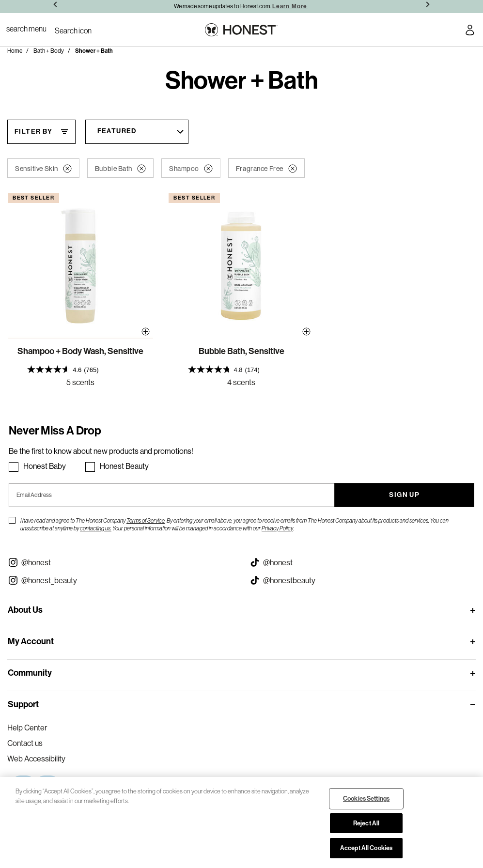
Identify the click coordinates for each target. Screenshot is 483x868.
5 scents (80, 382)
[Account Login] (470, 31)
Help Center (27, 728)
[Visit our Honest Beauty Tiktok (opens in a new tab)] (363, 580)
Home (15, 51)
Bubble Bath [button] (120, 169)
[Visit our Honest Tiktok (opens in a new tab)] (363, 562)
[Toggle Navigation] (26, 29)
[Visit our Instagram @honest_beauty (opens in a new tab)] (121, 580)
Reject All (366, 823)
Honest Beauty (124, 466)
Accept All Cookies (366, 848)
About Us (25, 610)
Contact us (25, 743)
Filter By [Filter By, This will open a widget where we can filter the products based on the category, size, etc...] (34, 132)
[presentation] (80, 370)
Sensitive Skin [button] (43, 169)
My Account (31, 641)
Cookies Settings (366, 798)
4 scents (241, 382)
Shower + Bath (94, 51)
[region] (241, 822)
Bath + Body (49, 51)
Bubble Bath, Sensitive (241, 351)
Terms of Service (146, 520)
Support (23, 704)
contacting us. (96, 528)
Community (30, 673)
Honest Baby (45, 466)
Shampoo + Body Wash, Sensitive (80, 351)
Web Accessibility (36, 759)
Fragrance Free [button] (266, 169)
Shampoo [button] (191, 169)
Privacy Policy (277, 528)
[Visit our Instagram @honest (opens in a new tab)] (121, 562)
